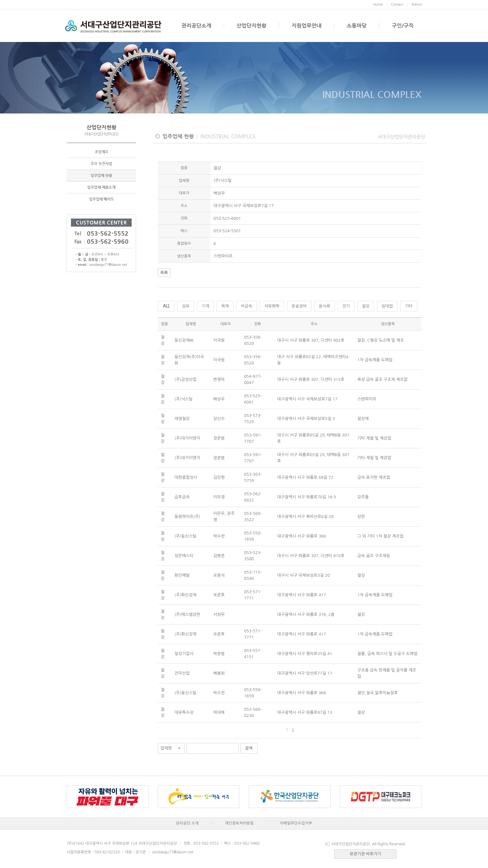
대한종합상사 (186, 477)
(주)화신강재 (186, 595)
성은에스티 (184, 556)
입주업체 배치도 (101, 199)
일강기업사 (184, 654)
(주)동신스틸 (186, 536)
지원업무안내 (307, 25)
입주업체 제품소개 (101, 187)
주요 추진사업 (101, 164)
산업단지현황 (251, 25)
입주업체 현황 (101, 175)
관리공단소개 (196, 25)
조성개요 (101, 152)
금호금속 (182, 497)
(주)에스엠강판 (188, 614)
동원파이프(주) (188, 517)
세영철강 (182, 419)
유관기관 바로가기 (365, 854)
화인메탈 (182, 575)
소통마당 (357, 25)
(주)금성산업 (186, 379)
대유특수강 (184, 712)
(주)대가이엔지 (188, 438)
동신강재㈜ (184, 340)
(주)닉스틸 (184, 399)
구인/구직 (403, 25)
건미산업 (182, 673)
